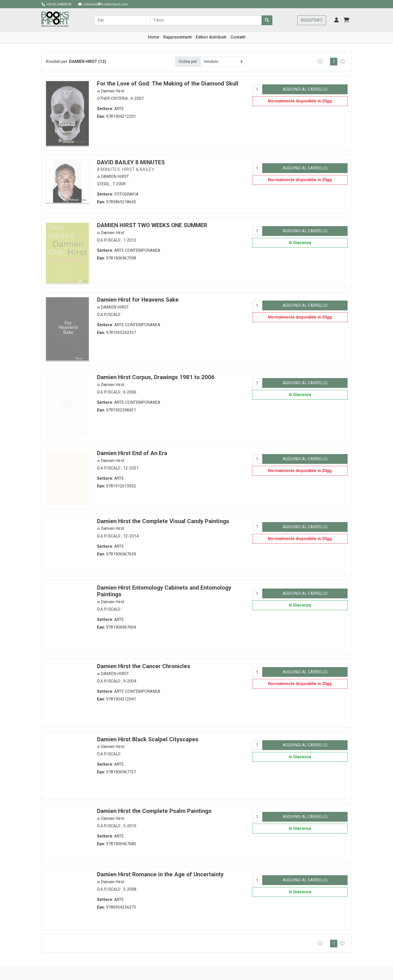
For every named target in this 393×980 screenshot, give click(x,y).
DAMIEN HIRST (115, 176)
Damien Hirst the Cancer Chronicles (144, 666)
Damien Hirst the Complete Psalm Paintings (154, 811)
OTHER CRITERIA (113, 98)
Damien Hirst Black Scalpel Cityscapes (148, 739)
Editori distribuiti (211, 37)
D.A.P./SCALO (109, 240)
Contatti (238, 37)
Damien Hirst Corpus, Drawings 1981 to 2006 (156, 377)
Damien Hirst (113, 91)
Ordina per (188, 61)
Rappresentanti (178, 37)
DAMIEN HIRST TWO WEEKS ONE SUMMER (152, 225)
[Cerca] (267, 20)
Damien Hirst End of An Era (132, 453)
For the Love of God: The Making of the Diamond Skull (168, 83)
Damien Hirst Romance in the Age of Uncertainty (160, 874)
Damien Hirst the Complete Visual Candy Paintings (163, 521)
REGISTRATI (312, 20)
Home (154, 37)
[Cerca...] (122, 20)
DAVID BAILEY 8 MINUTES (131, 165)
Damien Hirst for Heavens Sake (138, 300)
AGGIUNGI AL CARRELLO (305, 89)
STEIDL (104, 184)
